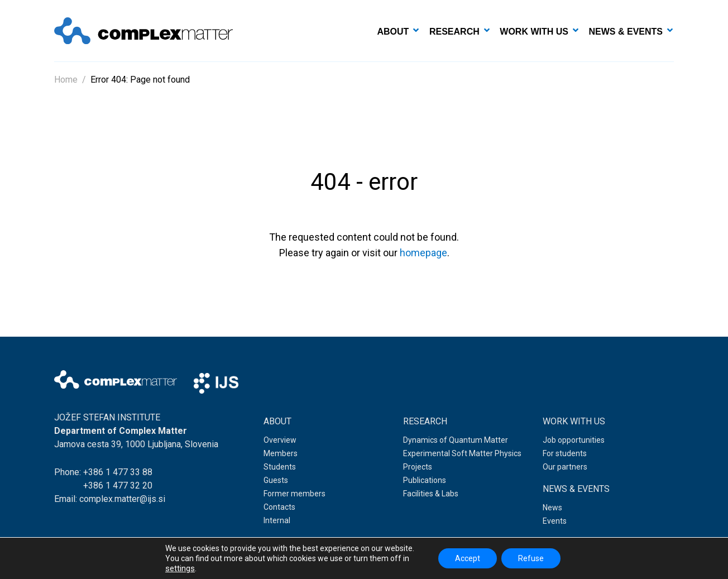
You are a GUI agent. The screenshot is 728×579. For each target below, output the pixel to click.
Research (454, 32)
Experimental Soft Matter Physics (462, 453)
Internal (277, 520)
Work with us (534, 32)
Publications (425, 480)
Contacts (279, 507)
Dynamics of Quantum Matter (456, 440)
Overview (280, 440)
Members (281, 453)
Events (555, 521)
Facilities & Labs (431, 494)
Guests (276, 480)
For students (565, 453)
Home (66, 80)
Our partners (565, 467)
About (393, 32)
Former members (294, 494)
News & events (626, 32)
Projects (418, 467)
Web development (621, 562)
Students (280, 467)
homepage (423, 253)
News (552, 508)
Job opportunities (574, 440)
